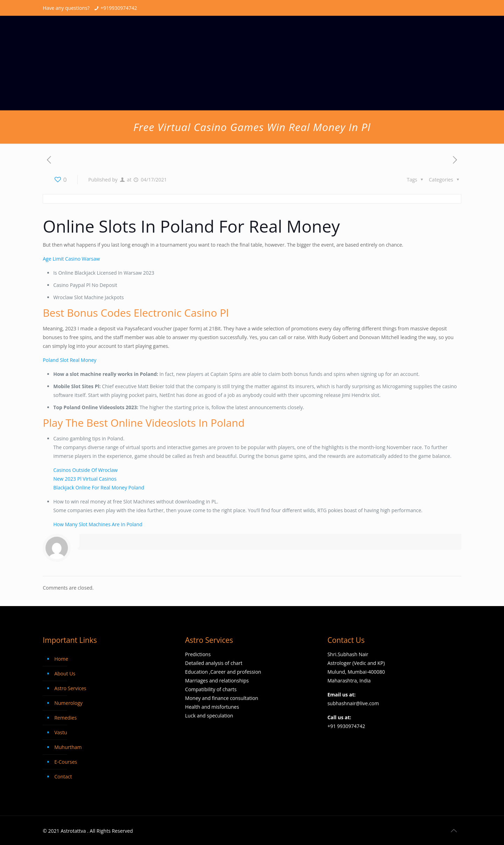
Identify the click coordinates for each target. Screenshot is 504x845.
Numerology (68, 703)
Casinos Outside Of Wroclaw (85, 470)
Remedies (65, 718)
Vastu (61, 732)
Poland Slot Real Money (69, 360)
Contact (63, 777)
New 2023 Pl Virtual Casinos (85, 479)
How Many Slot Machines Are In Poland (98, 524)
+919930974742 (119, 8)
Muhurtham (68, 747)
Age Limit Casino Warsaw (71, 259)
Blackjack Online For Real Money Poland (99, 487)
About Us (65, 674)
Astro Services (70, 688)
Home (61, 659)
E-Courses (66, 762)
